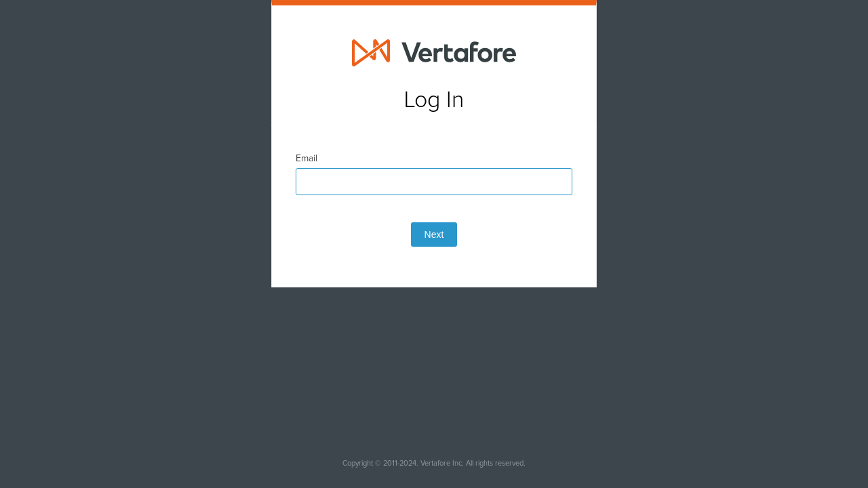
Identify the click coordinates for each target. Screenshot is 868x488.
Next (434, 268)
